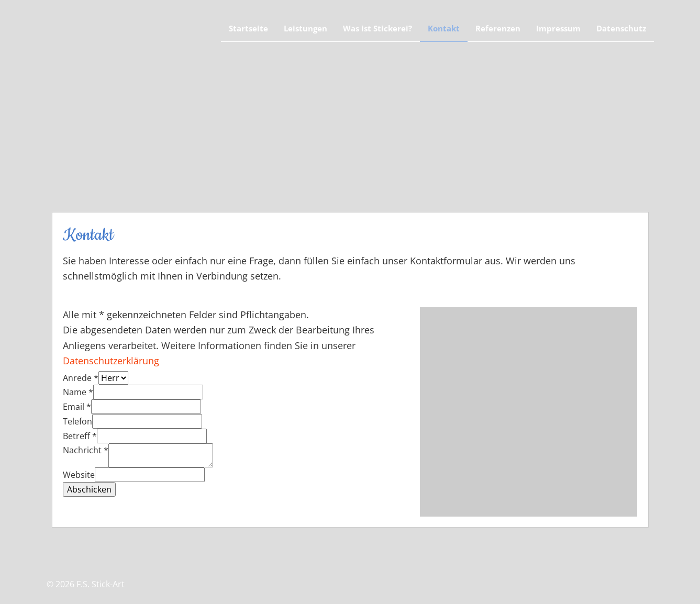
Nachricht (86, 450)
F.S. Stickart (112, 34)
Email (77, 407)
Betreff (80, 436)
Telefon (77, 421)
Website (79, 475)
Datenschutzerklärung (111, 361)
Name (78, 392)
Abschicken (89, 489)
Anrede (81, 378)
